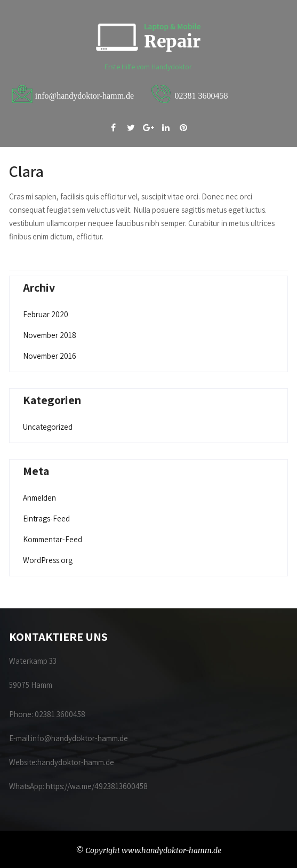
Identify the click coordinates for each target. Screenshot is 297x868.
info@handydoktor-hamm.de (79, 738)
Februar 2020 (46, 314)
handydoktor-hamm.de (77, 762)
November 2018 (50, 335)
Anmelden (39, 498)
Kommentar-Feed (53, 539)
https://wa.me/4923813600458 (97, 786)
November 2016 (50, 356)
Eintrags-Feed (46, 519)
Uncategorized (48, 427)
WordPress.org (48, 560)
